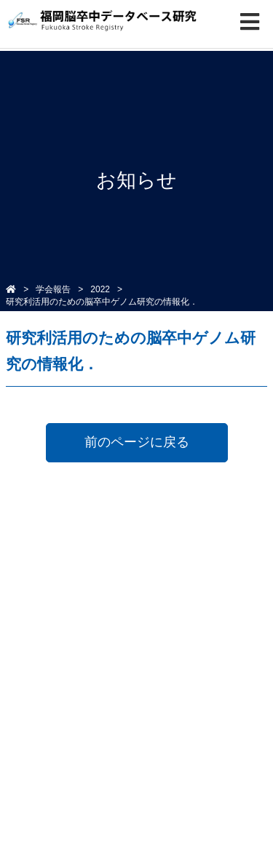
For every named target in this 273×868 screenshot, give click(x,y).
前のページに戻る (137, 442)
